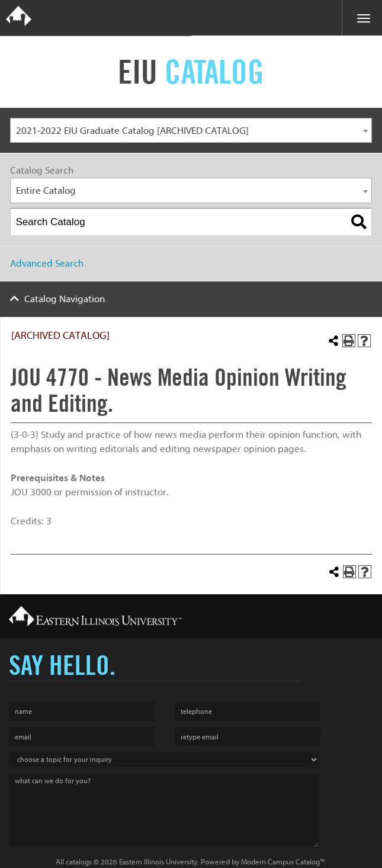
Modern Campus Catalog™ (283, 862)
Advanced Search (47, 263)
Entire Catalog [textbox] (46, 190)
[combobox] (191, 131)
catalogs (79, 862)
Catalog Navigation (65, 299)
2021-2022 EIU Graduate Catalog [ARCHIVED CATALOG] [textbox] (132, 131)
